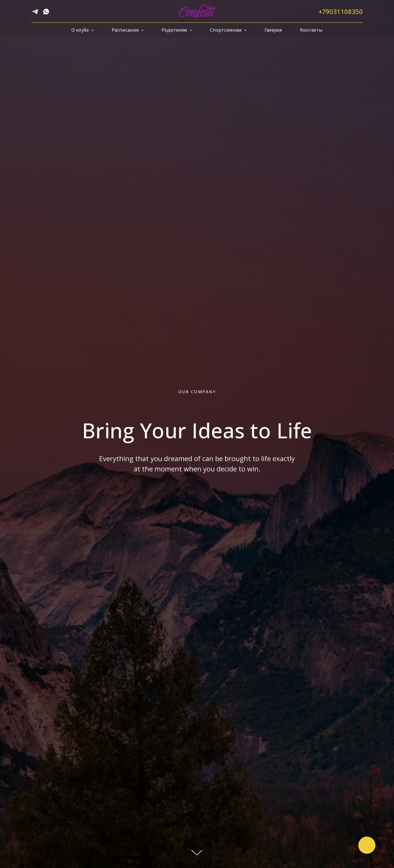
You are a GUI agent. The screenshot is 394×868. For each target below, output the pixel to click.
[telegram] (35, 14)
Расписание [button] (126, 30)
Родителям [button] (175, 30)
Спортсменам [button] (226, 30)
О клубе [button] (81, 30)
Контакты (311, 30)
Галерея (273, 30)
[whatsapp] (46, 14)
